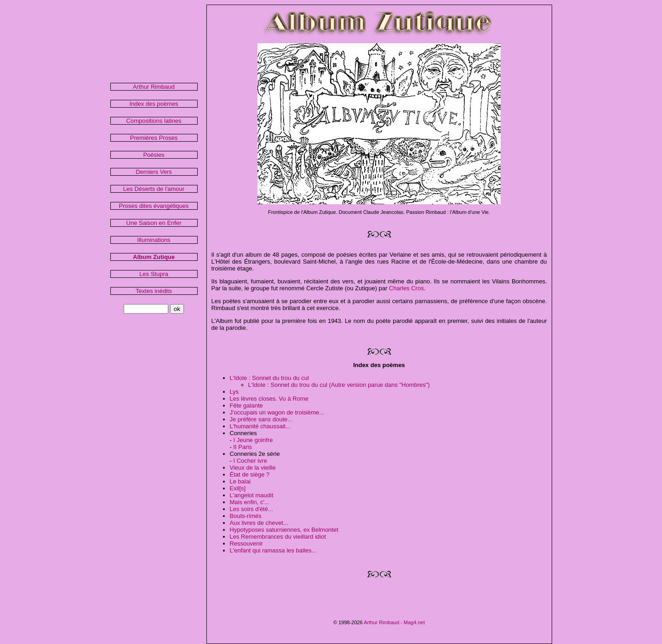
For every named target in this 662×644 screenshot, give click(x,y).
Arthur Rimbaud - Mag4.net (394, 622)
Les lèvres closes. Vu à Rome (269, 399)
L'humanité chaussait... (260, 426)
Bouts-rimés (246, 516)
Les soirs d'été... (251, 509)
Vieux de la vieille (253, 468)
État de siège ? (250, 474)
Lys (234, 392)
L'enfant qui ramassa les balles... (273, 550)
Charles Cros (406, 288)
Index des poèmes (154, 104)
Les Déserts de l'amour (154, 189)
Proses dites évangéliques (154, 206)
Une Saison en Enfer (154, 223)
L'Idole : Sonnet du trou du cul (269, 378)
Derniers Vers (154, 172)
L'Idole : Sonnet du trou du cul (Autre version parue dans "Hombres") (339, 385)
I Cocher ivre (250, 461)
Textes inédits (154, 291)
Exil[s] (238, 488)
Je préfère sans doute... (261, 419)
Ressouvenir (246, 543)
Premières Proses (154, 138)
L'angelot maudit (252, 495)
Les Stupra (154, 274)
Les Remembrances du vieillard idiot (278, 537)
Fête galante (246, 405)
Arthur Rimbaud (154, 87)
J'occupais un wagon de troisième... (277, 412)
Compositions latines (154, 121)
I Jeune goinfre (253, 440)
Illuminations (154, 240)
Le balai (240, 481)
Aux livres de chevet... (259, 523)
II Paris (242, 447)
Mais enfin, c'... (250, 502)
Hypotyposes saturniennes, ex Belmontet (284, 530)
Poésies (154, 155)
